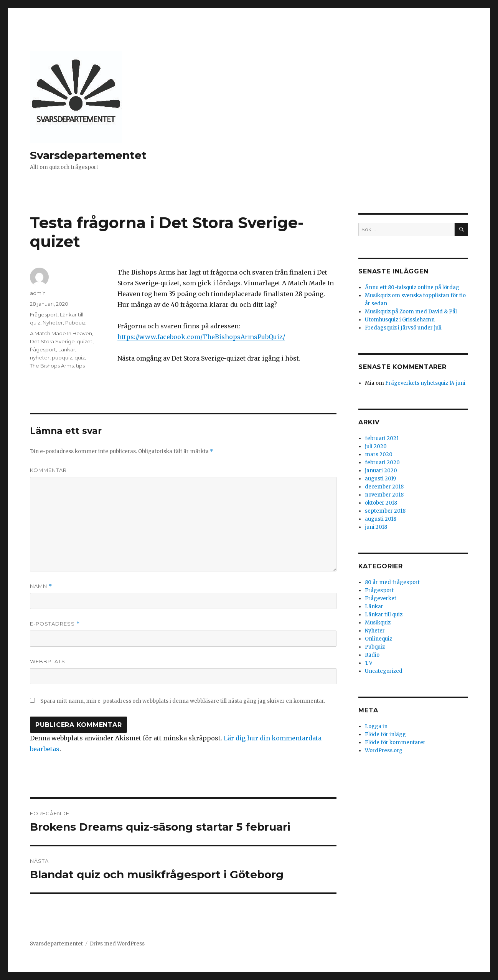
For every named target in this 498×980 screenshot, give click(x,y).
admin (38, 293)
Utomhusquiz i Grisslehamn (400, 320)
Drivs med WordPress (117, 944)
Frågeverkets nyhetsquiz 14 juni (425, 383)
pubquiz (62, 358)
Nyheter (53, 323)
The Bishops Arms (52, 366)
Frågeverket (381, 598)
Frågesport (44, 315)
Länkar (67, 349)
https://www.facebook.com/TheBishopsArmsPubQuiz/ (201, 337)
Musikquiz (378, 623)
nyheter (40, 358)
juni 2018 (376, 527)
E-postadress (55, 624)
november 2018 (384, 495)
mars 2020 (379, 454)
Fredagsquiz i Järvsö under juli (403, 328)
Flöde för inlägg (385, 734)
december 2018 (384, 487)
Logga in (376, 726)
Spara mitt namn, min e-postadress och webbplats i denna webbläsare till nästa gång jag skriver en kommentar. (183, 701)
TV (369, 663)
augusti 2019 (380, 479)
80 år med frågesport (392, 582)
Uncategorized (384, 671)
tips (80, 366)
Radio (372, 655)
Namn (41, 586)
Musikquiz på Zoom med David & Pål (411, 312)
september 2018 (385, 511)
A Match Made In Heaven (61, 333)
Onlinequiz (378, 639)
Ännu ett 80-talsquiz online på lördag (412, 287)
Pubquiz (75, 323)
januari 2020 (381, 471)
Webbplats (48, 661)
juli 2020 (376, 446)
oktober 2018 (381, 503)
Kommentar (48, 470)
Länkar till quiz (384, 615)
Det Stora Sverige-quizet (61, 341)
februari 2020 (382, 463)
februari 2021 (382, 438)
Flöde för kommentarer (395, 742)
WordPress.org (384, 751)
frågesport (43, 349)
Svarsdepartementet (88, 155)
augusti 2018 (381, 519)
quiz (80, 358)
